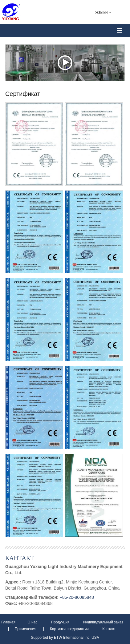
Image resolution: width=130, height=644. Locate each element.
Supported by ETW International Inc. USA (65, 638)
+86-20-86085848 (77, 597)
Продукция (61, 622)
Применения (26, 629)
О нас (33, 622)
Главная (9, 622)
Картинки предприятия (70, 629)
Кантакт (20, 558)
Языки (103, 12)
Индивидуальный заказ (103, 622)
